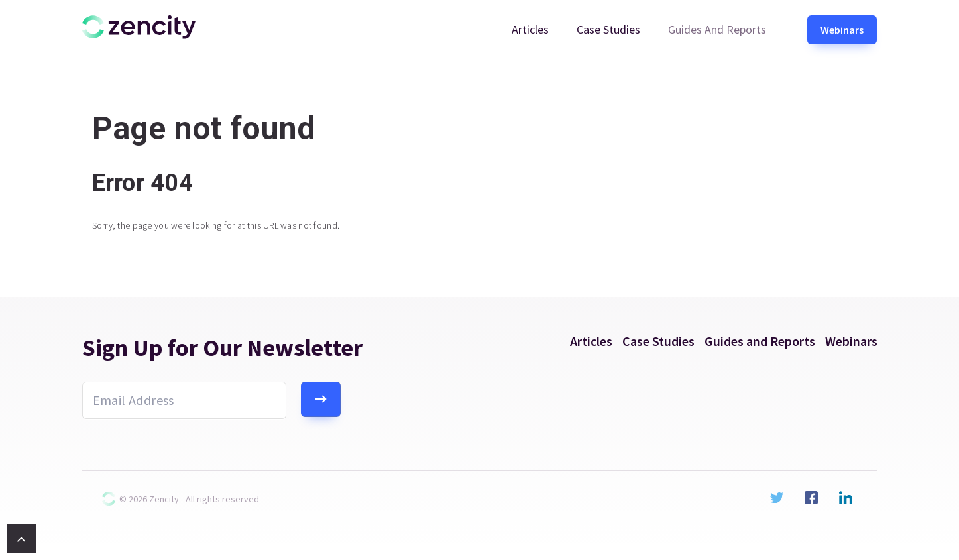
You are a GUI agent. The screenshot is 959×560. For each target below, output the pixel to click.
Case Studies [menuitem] (608, 29)
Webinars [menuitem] (842, 30)
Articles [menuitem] (530, 29)
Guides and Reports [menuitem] (717, 29)
